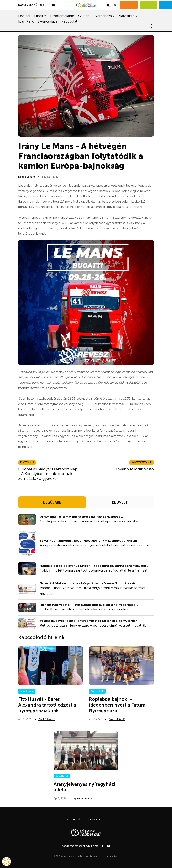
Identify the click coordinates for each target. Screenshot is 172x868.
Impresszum (94, 819)
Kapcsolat (69, 21)
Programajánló (62, 16)
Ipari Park (26, 21)
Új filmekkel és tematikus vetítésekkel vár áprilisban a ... (82, 517)
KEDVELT (120, 502)
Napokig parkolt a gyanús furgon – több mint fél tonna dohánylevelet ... (95, 566)
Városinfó (127, 16)
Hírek (39, 16)
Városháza (103, 16)
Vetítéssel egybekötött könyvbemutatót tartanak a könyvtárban (89, 621)
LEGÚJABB (52, 502)
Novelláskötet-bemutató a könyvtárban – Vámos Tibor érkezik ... (89, 583)
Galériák (85, 16)
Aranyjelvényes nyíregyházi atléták (84, 787)
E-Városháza (47, 21)
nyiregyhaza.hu (83, 799)
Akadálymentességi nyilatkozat (80, 846)
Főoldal (24, 16)
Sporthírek (27, 691)
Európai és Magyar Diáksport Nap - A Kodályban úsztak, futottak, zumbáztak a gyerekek (48, 474)
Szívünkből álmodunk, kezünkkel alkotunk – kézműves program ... (90, 541)
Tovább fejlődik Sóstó (135, 469)
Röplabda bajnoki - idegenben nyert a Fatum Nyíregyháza (117, 705)
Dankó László (27, 177)
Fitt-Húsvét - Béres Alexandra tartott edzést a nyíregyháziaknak (47, 705)
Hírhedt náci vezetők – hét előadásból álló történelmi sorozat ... (89, 605)
